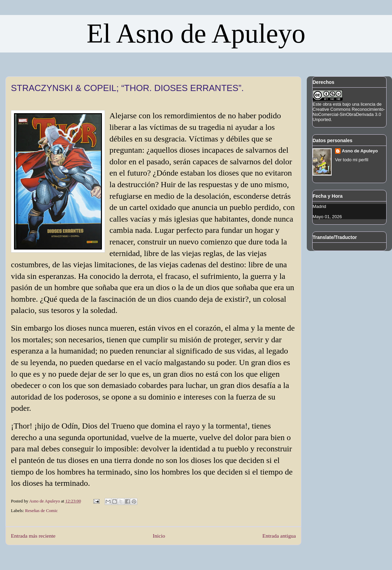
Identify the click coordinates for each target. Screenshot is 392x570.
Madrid (319, 206)
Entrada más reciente (33, 536)
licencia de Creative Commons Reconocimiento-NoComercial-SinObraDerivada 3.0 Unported (349, 112)
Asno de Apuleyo (360, 151)
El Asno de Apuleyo (196, 33)
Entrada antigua (279, 536)
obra (327, 104)
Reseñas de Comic (42, 511)
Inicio (159, 536)
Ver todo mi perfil (352, 160)
